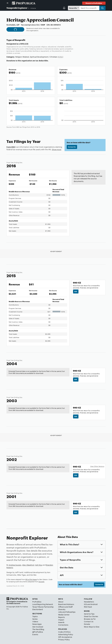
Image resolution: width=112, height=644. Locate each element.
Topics (35, 616)
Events (35, 634)
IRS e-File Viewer (31, 579)
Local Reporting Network (43, 604)
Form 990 (11, 147)
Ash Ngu (39, 565)
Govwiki (41, 582)
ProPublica (37, 602)
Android (94, 604)
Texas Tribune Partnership (43, 607)
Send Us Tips (89, 614)
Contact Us (72, 147)
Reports (61, 617)
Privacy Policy (64, 639)
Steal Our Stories (91, 616)
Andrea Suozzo (15, 565)
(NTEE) (60, 57)
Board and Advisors (66, 604)
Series (35, 619)
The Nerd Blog (38, 629)
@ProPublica (38, 632)
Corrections (63, 625)
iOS (85, 604)
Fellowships (71, 612)
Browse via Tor (90, 619)
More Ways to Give (92, 627)
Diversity (62, 609)
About (61, 602)
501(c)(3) (24, 44)
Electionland (38, 609)
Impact (61, 620)
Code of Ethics (64, 632)
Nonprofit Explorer (17, 8)
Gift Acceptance (65, 637)
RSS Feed (88, 607)
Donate (87, 624)
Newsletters (89, 602)
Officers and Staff (65, 607)
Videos (35, 621)
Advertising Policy (66, 634)
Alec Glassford (28, 565)
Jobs (60, 612)
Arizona (33, 8)
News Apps (37, 624)
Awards (61, 622)
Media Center (64, 615)
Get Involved (38, 627)
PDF (76, 291)
